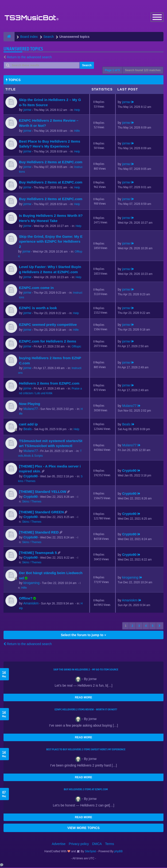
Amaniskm (31, 604)
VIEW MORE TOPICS (83, 828)
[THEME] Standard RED (39, 533)
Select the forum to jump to (83, 635)
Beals (28, 429)
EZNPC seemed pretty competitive (48, 325)
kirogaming (31, 583)
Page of (112, 71)
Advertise (59, 844)
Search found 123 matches (143, 71)
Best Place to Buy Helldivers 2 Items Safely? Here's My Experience (86, 750)
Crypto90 (31, 477)
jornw (27, 110)
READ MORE (83, 698)
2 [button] (132, 626)
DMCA (97, 844)
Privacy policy (79, 844)
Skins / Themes (32, 502)
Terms (109, 844)
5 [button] (153, 626)
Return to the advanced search (29, 58)
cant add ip (28, 424)
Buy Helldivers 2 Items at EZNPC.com (51, 162)
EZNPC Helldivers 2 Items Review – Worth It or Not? (86, 710)
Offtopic (76, 347)
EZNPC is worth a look (38, 308)
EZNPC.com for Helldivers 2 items (48, 342)
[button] (160, 626)
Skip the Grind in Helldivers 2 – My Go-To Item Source (86, 670)
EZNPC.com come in (36, 288)
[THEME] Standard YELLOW (43, 492)
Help (77, 110)
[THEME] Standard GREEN (41, 512)
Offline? (26, 599)
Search (87, 66)
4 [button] (146, 626)
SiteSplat (90, 852)
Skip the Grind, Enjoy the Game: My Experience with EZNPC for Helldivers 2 (51, 242)
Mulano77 (31, 409)
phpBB (119, 852)
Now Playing (30, 404)
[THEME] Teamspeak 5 (38, 553)
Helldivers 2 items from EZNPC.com (49, 384)
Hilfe (77, 131)
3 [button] (139, 626)
